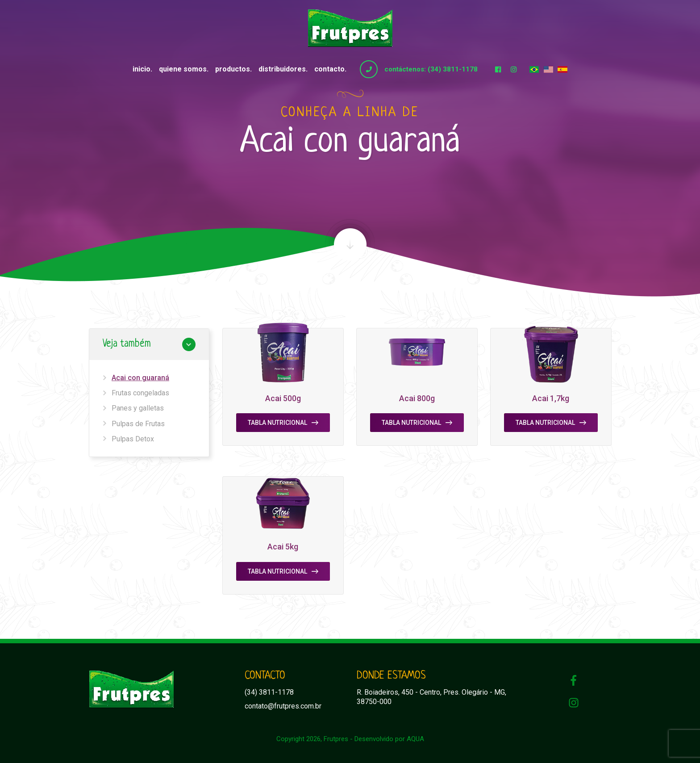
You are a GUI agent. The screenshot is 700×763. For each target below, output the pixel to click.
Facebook (498, 69)
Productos (233, 69)
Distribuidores (282, 69)
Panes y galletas (138, 408)
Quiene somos (183, 69)
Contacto (329, 69)
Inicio (142, 69)
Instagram (513, 69)
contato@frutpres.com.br (283, 706)
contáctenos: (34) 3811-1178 (431, 69)
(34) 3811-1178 (269, 692)
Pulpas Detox (133, 439)
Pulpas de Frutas (138, 424)
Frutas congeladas (140, 393)
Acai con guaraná (140, 378)
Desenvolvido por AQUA (389, 739)
